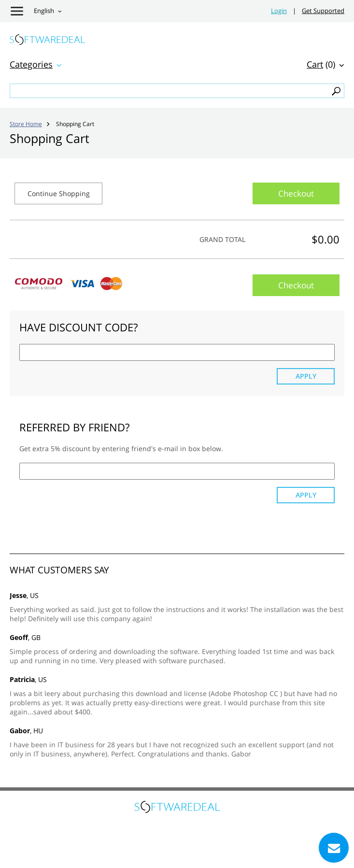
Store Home (26, 124)
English (44, 11)
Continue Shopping (59, 193)
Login (279, 11)
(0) (321, 64)
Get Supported (323, 11)
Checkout (296, 193)
